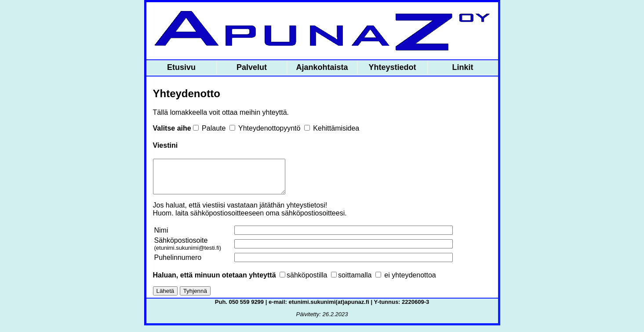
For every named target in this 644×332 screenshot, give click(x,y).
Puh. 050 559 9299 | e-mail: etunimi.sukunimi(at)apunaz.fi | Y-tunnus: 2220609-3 (322, 308)
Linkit (463, 67)
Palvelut (252, 67)
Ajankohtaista (322, 67)
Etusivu (181, 67)
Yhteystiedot (392, 67)
